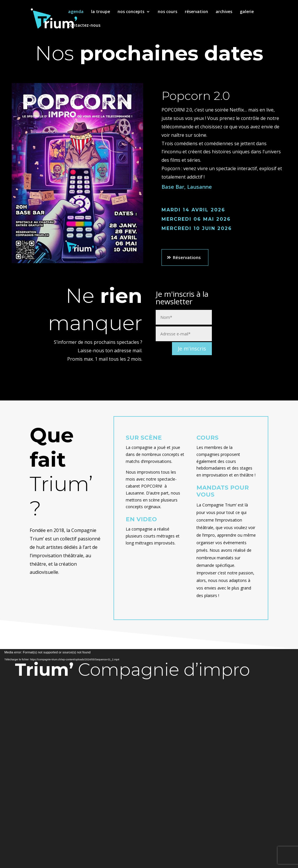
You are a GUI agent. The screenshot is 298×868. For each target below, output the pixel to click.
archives (224, 12)
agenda (76, 12)
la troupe (101, 12)
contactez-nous (84, 26)
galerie (247, 12)
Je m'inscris (192, 348)
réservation (196, 12)
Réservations (187, 257)
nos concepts (131, 12)
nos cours (167, 12)
